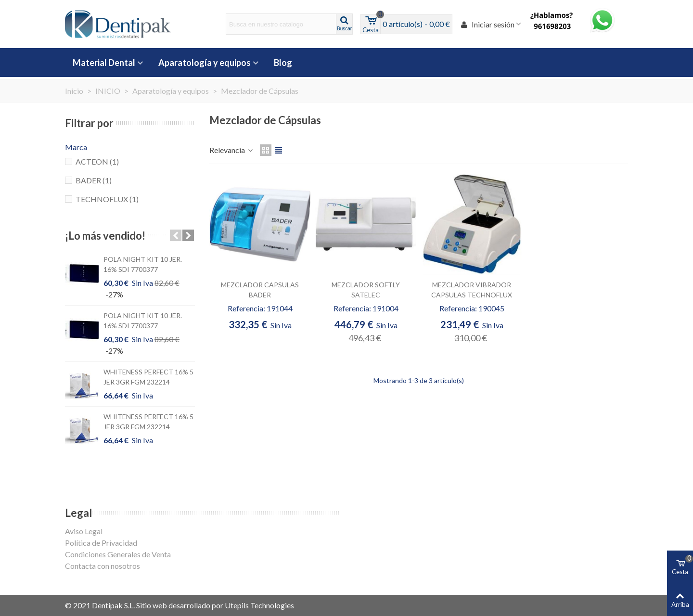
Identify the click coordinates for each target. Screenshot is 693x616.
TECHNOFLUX (107, 199)
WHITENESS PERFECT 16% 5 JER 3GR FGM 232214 (148, 377)
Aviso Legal (84, 531)
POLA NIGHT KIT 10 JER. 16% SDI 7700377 (143, 264)
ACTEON (97, 161)
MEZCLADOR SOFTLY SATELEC (366, 290)
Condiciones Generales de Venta (118, 554)
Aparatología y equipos (205, 63)
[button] (176, 235)
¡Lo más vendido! (105, 236)
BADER (94, 180)
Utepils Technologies (259, 605)
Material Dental (104, 63)
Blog (283, 63)
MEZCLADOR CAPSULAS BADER (260, 290)
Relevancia (232, 150)
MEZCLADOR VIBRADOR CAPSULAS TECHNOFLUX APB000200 (472, 295)
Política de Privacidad (101, 543)
